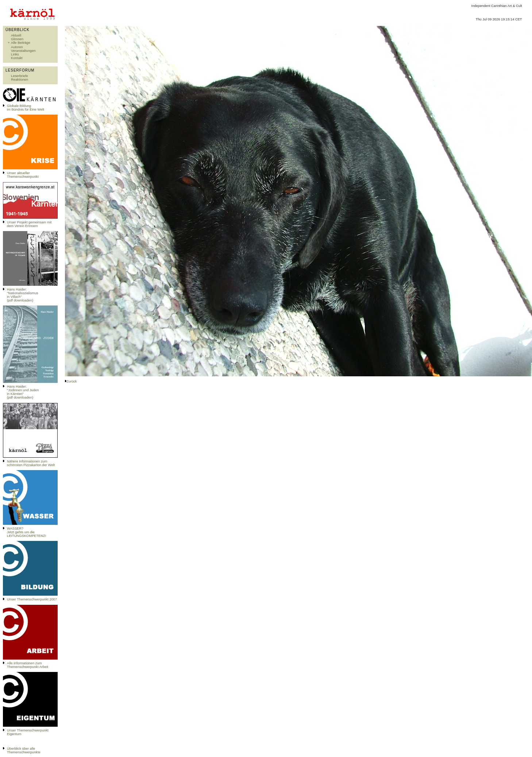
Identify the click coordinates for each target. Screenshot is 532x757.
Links (15, 54)
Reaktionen (20, 80)
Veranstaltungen (23, 51)
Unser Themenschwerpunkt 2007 (32, 599)
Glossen (17, 39)
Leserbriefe (20, 76)
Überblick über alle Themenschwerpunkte (24, 750)
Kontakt (17, 58)
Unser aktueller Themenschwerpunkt (23, 175)
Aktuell (16, 35)
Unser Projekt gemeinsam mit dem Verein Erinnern (29, 224)
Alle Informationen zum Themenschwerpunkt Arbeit (28, 665)
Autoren (17, 47)
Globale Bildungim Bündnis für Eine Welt (26, 108)
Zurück (72, 381)
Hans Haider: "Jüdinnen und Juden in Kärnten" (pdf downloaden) (23, 392)
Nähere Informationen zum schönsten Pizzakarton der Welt (31, 463)
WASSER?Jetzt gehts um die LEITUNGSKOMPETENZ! (26, 532)
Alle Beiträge (21, 43)
